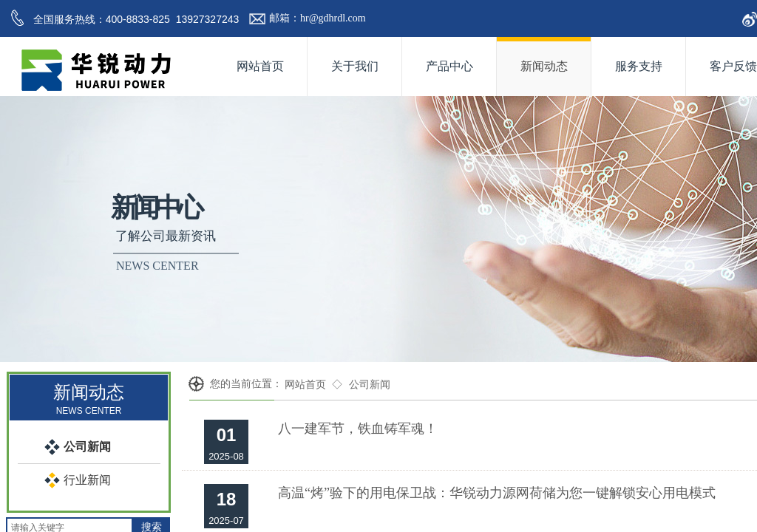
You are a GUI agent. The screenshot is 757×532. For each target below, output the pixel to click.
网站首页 (305, 385)
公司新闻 (370, 385)
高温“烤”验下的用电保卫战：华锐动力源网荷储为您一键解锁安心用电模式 (497, 493)
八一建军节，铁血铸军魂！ (358, 429)
